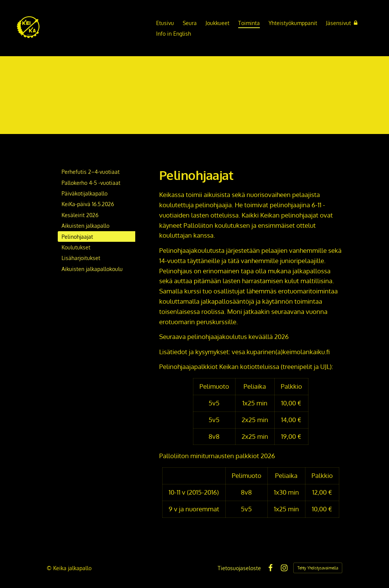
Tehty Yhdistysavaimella (318, 568)
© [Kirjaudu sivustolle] (50, 568)
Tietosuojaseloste (239, 568)
